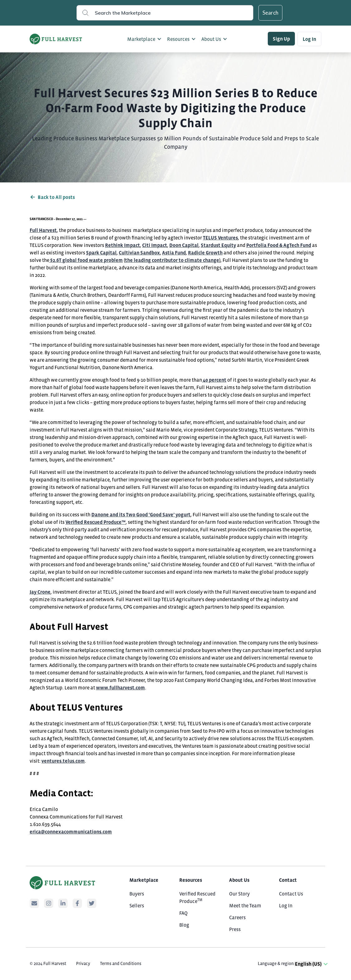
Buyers (137, 894)
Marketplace (141, 39)
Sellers (137, 905)
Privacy (83, 963)
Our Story (239, 894)
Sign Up (281, 39)
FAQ (183, 913)
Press (235, 929)
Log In (309, 39)
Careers (237, 917)
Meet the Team (245, 905)
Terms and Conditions (121, 963)
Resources (178, 39)
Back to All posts (52, 197)
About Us (211, 39)
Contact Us (291, 894)
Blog (184, 925)
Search (270, 13)
